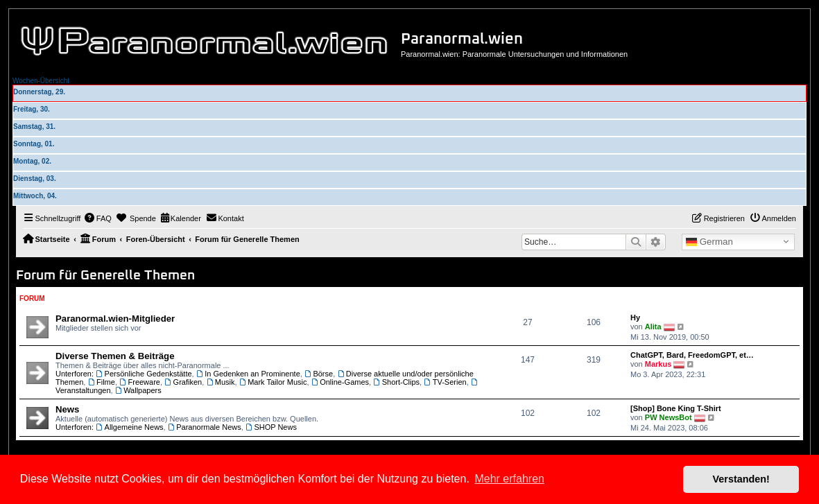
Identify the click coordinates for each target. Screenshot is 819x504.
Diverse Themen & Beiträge (115, 356)
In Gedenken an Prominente (248, 374)
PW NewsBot (669, 417)
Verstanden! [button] (741, 479)
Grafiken (183, 382)
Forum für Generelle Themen (105, 276)
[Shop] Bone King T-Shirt (676, 408)
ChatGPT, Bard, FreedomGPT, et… (692, 355)
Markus (658, 364)
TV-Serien (445, 382)
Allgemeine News (129, 427)
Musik (220, 382)
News (67, 409)
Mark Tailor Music (273, 382)
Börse (319, 374)
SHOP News (271, 427)
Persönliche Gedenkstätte (144, 374)
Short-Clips (396, 382)
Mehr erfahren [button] (509, 479)
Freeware (140, 382)
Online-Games (340, 382)
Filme (101, 382)
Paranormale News (205, 427)
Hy (635, 318)
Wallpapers (138, 390)
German (709, 242)
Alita (653, 327)
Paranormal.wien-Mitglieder (115, 319)
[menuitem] (98, 218)
